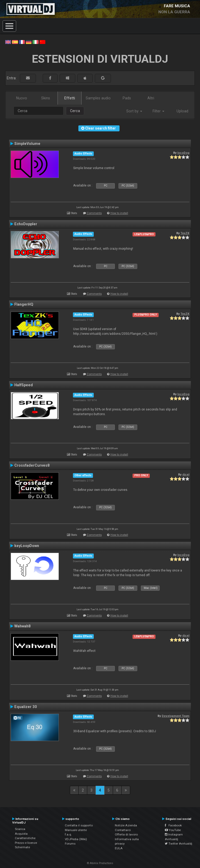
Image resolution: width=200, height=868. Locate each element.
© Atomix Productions (100, 863)
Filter (158, 111)
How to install (119, 213)
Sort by (134, 111)
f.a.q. (68, 834)
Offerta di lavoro (126, 834)
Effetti (70, 98)
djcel (186, 474)
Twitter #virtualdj (179, 844)
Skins (46, 98)
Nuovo (22, 98)
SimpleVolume (27, 144)
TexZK (185, 233)
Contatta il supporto (79, 825)
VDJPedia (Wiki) (76, 839)
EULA (119, 848)
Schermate (22, 847)
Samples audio (98, 98)
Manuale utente (76, 830)
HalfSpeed (24, 385)
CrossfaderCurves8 (32, 465)
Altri (151, 98)
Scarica (20, 829)
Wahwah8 (22, 626)
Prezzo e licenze (26, 843)
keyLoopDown (27, 546)
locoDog (183, 153)
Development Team (176, 716)
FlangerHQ (24, 304)
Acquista (21, 834)
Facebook (173, 825)
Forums (70, 844)
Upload (182, 111)
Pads (127, 98)
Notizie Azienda (126, 825)
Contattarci (123, 830)
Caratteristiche (25, 838)
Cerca (75, 111)
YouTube (173, 830)
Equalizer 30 (26, 707)
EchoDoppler (26, 224)
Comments (94, 213)
